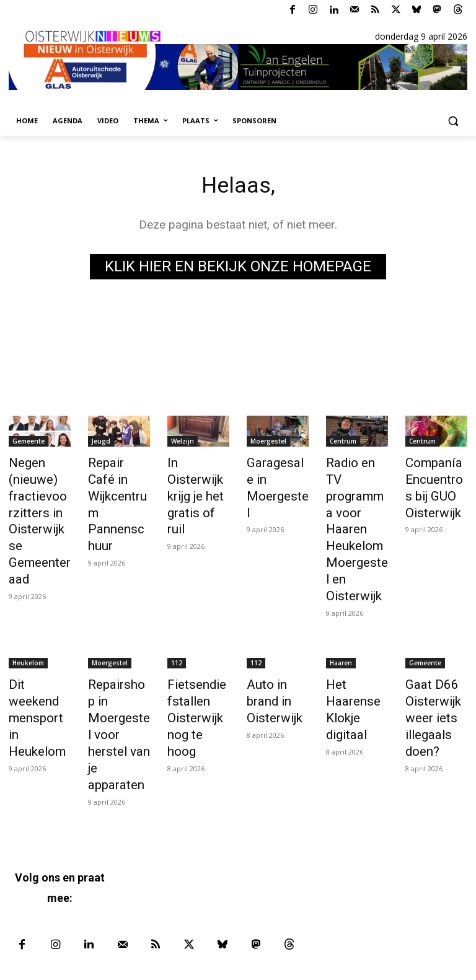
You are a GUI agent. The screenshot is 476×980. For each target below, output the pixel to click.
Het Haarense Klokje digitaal (348, 652)
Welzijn (183, 443)
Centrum (343, 443)
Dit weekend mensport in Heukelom (37, 645)
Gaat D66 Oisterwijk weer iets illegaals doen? (429, 658)
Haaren (341, 611)
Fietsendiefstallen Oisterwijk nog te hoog (198, 652)
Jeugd (101, 443)
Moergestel (268, 443)
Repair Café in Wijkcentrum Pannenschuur (119, 491)
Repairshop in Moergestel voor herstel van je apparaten (116, 665)
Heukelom (28, 611)
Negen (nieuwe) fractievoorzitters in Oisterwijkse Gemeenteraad (39, 505)
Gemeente (29, 443)
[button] (453, 121)
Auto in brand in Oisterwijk (278, 638)
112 (177, 611)
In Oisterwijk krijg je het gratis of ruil (196, 477)
